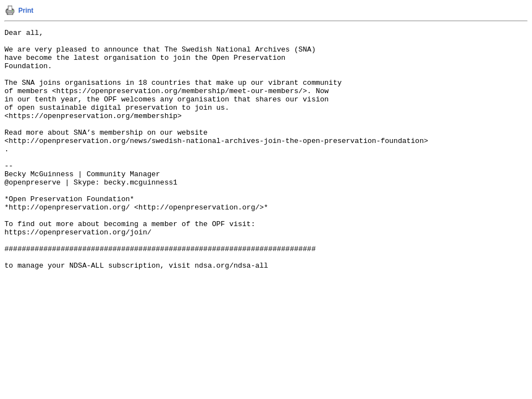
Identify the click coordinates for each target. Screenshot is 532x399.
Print (26, 11)
